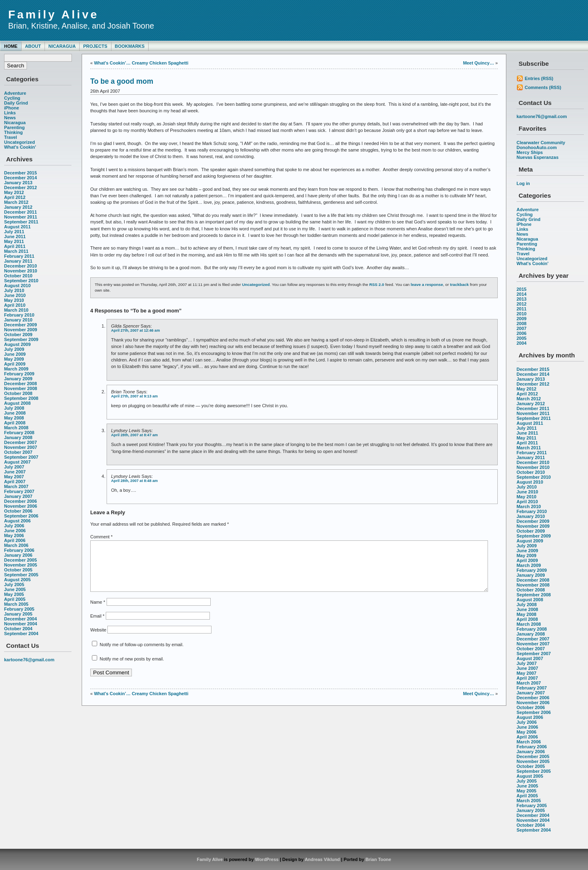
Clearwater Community (541, 143)
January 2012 (18, 207)
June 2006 (15, 531)
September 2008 (21, 398)
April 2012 (15, 197)
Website (98, 640)
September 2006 (21, 516)
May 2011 (14, 241)
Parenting (14, 127)
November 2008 (21, 388)
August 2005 (17, 580)
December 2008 (20, 384)
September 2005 (21, 575)
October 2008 (18, 393)
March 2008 (16, 428)
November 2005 (21, 565)
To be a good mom (122, 81)
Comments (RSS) (543, 87)
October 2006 (18, 511)
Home (11, 46)
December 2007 (20, 442)
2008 (521, 323)
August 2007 (17, 462)
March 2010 (16, 310)
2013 (521, 299)
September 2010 (21, 281)
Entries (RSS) (539, 78)
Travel (11, 137)
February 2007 (19, 491)
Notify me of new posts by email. (132, 669)
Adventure (15, 93)
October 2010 (18, 276)
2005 (521, 338)
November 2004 (21, 624)
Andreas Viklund (322, 859)
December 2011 (20, 212)
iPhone (11, 108)
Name (98, 612)
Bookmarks (130, 46)
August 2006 (17, 521)
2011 (521, 309)
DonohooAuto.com (537, 147)
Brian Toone (378, 859)
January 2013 (18, 183)
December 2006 (20, 501)
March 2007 (16, 486)
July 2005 (14, 584)
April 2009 (15, 364)
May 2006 (14, 535)
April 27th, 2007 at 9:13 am (134, 396)
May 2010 (14, 300)
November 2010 (21, 271)
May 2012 (14, 192)
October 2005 (18, 570)
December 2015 (20, 173)
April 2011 (15, 246)
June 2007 (15, 472)
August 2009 (17, 344)
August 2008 (17, 403)
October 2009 (18, 335)
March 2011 (16, 251)
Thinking (13, 132)
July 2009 (14, 349)
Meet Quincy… (479, 63)
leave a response (427, 284)
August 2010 (17, 286)
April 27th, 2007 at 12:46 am (136, 330)
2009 (521, 319)
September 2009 (21, 339)
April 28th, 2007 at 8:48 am (134, 481)
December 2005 (20, 560)
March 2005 (16, 604)
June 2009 (15, 354)
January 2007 (18, 496)
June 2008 (15, 413)
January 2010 (18, 320)
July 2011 (14, 232)
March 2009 (16, 369)
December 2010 (20, 266)
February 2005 (19, 609)
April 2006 (15, 540)
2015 (521, 289)
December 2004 (20, 619)
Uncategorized (19, 142)
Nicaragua (62, 46)
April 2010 (15, 305)
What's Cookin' (20, 147)
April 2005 (15, 599)
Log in (523, 183)
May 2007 (14, 477)
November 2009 (21, 330)
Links (10, 113)
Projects (95, 46)
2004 (521, 343)
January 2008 (18, 437)
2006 (521, 333)
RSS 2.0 (377, 284)
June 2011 (15, 236)
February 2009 (19, 374)
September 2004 (21, 634)
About (33, 46)
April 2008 (15, 423)
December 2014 (20, 178)
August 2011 (17, 227)
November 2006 (21, 506)
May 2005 (14, 594)
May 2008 (14, 418)
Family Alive (53, 14)
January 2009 (18, 379)
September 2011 (21, 222)
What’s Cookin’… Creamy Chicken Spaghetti (141, 63)
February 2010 (19, 315)
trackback (459, 284)
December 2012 (20, 187)
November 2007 (21, 447)
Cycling (12, 98)
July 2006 (14, 526)
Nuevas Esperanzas (538, 157)
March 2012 (16, 202)
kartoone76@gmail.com (29, 660)
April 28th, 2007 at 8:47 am (134, 435)
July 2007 (14, 467)
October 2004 (18, 629)
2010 (521, 314)
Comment (101, 537)
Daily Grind (16, 103)
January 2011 (18, 261)
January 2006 (18, 555)
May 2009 (14, 359)
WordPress (267, 859)
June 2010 (15, 295)
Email (97, 626)
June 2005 (15, 589)
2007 (521, 328)
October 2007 (18, 452)
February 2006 (19, 550)
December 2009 (20, 325)
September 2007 (21, 457)
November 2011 (21, 217)
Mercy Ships (530, 152)
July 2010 (14, 290)
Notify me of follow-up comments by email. (141, 654)
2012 (521, 304)
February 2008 (19, 433)
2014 (521, 294)
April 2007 (15, 482)
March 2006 (16, 545)
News (10, 118)
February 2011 (19, 256)
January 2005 (18, 614)
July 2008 (14, 408)
